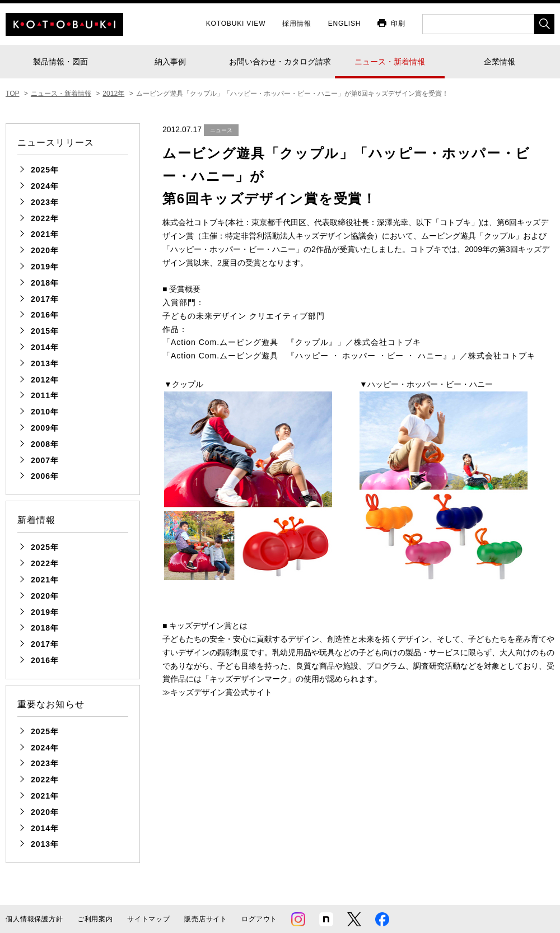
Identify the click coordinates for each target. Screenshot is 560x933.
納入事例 (170, 62)
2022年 (45, 218)
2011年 (45, 395)
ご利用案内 (95, 919)
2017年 (45, 299)
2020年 (45, 250)
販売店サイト (206, 919)
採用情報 (297, 24)
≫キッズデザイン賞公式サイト (217, 692)
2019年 (45, 267)
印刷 (398, 24)
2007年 (45, 460)
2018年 (45, 283)
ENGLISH (345, 24)
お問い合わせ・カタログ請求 (280, 62)
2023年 (45, 202)
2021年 (45, 234)
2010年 (45, 412)
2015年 (45, 331)
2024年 (45, 186)
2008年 (45, 444)
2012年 (45, 380)
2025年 (45, 170)
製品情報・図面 (60, 62)
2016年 (45, 315)
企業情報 (500, 62)
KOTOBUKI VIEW (236, 24)
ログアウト (259, 919)
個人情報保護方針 (34, 919)
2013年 (45, 363)
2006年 (45, 476)
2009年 (45, 428)
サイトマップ (149, 919)
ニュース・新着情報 (390, 62)
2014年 (45, 347)
